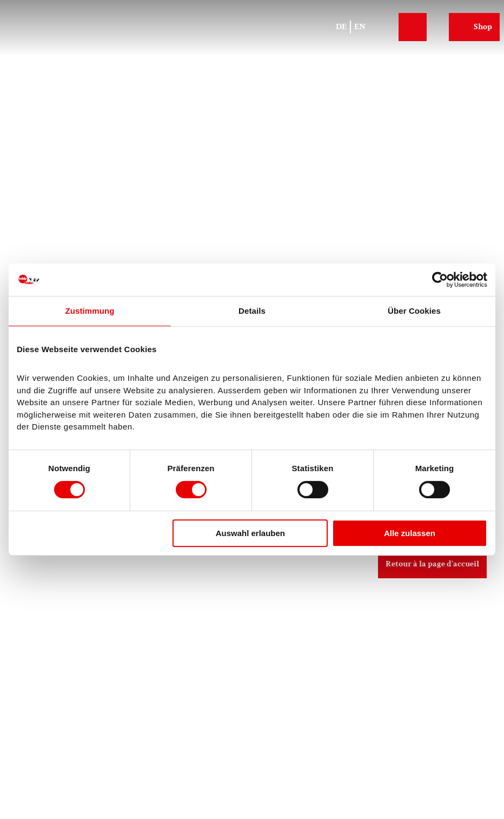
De (341, 27)
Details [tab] (252, 311)
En (360, 27)
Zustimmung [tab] (90, 311)
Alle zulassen (410, 533)
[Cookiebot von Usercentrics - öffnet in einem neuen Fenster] (440, 280)
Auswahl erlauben (250, 533)
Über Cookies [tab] (414, 311)
